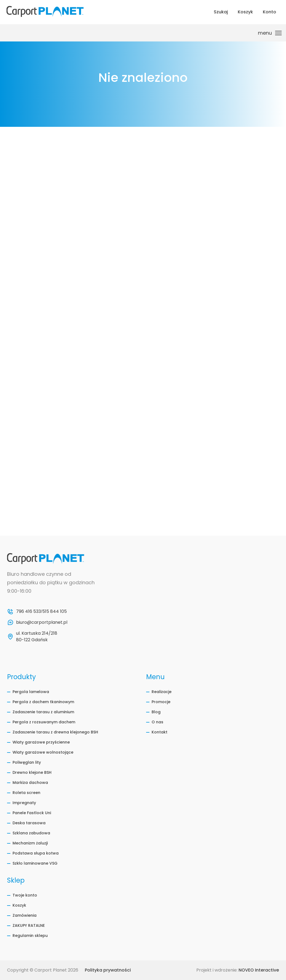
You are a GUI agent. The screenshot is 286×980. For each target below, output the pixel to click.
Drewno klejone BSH (32, 772)
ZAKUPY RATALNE (29, 925)
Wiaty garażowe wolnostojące (43, 752)
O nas (157, 722)
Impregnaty (24, 803)
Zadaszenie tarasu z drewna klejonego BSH (55, 732)
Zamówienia (25, 915)
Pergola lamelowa (31, 692)
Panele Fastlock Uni (32, 813)
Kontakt (159, 732)
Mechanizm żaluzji (30, 843)
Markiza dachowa (30, 783)
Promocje (161, 702)
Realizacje (162, 692)
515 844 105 (55, 611)
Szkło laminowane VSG (35, 863)
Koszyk (19, 905)
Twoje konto (25, 895)
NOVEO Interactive (259, 970)
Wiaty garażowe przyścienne (41, 742)
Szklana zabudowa (31, 833)
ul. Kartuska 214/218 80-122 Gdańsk (37, 636)
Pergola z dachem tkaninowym (43, 702)
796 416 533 (28, 611)
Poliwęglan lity (27, 762)
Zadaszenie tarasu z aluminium (43, 712)
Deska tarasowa (29, 823)
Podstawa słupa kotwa (36, 853)
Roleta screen (26, 793)
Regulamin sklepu (30, 936)
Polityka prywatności (108, 970)
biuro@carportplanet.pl (42, 622)
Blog (156, 712)
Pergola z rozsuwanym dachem (44, 722)
